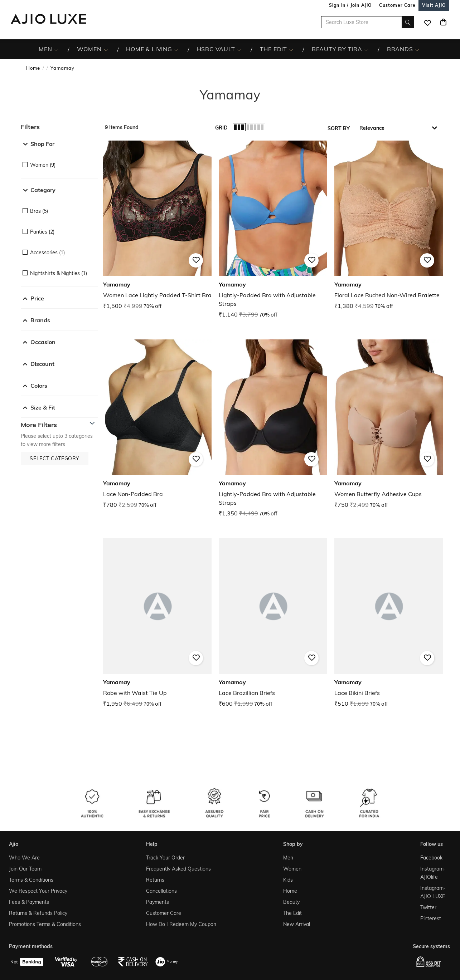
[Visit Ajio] (434, 5)
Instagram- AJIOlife (433, 873)
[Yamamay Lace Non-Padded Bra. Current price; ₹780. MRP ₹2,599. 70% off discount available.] (157, 424)
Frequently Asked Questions (178, 869)
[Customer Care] (397, 5)
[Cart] (443, 22)
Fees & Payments (29, 902)
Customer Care (164, 913)
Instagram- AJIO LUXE (433, 892)
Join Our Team (25, 869)
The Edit (292, 913)
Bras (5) (39, 211)
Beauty (291, 902)
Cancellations (161, 891)
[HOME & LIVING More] (176, 49)
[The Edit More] (291, 49)
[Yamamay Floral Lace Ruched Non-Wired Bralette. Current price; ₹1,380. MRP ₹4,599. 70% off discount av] (389, 226)
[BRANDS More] (417, 49)
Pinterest (431, 918)
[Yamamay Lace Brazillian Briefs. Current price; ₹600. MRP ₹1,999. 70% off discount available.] (273, 623)
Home (33, 68)
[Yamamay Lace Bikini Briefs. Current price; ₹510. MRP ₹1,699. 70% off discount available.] (389, 623)
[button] (59, 127)
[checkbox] (59, 160)
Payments (158, 902)
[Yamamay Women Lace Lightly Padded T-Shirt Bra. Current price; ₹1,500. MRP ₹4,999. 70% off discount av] (157, 226)
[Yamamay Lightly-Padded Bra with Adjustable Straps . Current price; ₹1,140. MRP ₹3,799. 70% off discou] (273, 230)
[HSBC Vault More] (239, 49)
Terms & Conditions (31, 880)
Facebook (431, 858)
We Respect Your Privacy (38, 891)
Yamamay (62, 68)
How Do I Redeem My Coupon (181, 924)
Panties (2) (42, 232)
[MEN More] (56, 49)
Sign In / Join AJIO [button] (350, 5)
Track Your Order (165, 858)
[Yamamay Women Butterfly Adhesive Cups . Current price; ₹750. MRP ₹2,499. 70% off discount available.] (389, 424)
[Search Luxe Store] (368, 22)
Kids (288, 880)
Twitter (428, 907)
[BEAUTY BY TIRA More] (366, 49)
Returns (155, 880)
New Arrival (297, 924)
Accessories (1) (47, 253)
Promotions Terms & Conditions (45, 924)
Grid (221, 128)
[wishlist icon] (427, 22)
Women (292, 869)
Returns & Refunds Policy (38, 913)
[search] (408, 22)
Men (288, 858)
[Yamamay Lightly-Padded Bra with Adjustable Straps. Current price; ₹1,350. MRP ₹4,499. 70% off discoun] (273, 429)
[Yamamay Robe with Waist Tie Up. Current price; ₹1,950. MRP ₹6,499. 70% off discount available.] (157, 623)
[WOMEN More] (106, 49)
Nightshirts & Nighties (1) (59, 273)
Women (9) (43, 165)
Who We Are (24, 858)
